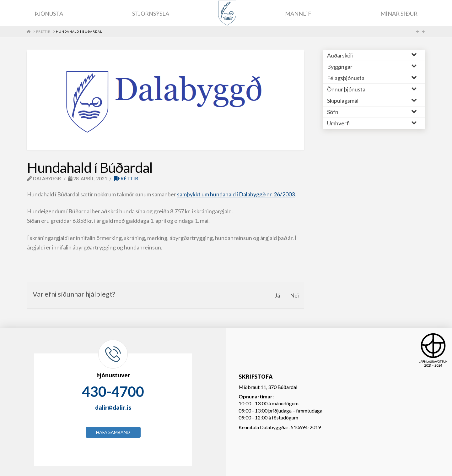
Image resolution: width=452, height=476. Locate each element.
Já (277, 295)
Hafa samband (113, 432)
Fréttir (126, 178)
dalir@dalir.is (113, 408)
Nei (294, 295)
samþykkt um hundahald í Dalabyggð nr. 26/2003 (236, 194)
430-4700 (113, 391)
